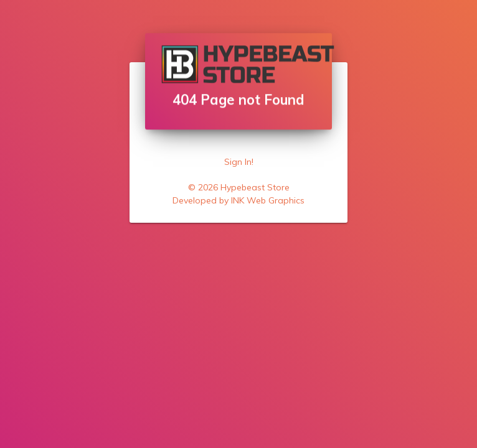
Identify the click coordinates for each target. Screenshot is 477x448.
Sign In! (239, 162)
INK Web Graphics (268, 200)
